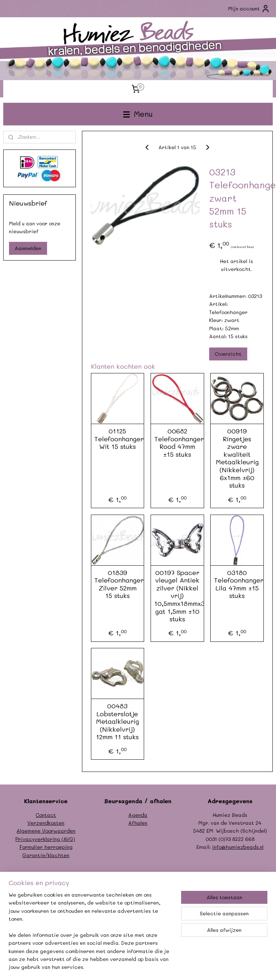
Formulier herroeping (46, 847)
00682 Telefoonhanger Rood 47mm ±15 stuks (177, 443)
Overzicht (228, 354)
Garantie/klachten (46, 855)
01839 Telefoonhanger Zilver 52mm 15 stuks (118, 584)
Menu (138, 114)
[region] (91, 935)
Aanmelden (28, 248)
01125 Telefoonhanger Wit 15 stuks (118, 439)
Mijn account (249, 9)
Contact (46, 815)
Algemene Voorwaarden (46, 831)
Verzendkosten (46, 823)
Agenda (138, 815)
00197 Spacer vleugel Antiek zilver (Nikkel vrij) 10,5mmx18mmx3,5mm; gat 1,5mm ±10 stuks (177, 596)
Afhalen (138, 823)
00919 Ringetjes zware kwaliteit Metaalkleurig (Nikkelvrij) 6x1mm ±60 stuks (237, 459)
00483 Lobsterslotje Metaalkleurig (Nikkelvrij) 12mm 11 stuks (118, 722)
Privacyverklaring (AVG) (45, 839)
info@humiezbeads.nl (238, 847)
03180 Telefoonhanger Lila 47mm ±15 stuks (237, 584)
